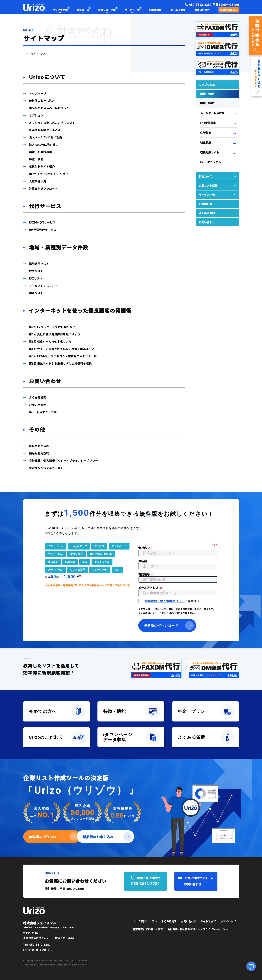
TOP (26, 54)
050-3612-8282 (40, 945)
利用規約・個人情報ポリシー (165, 601)
